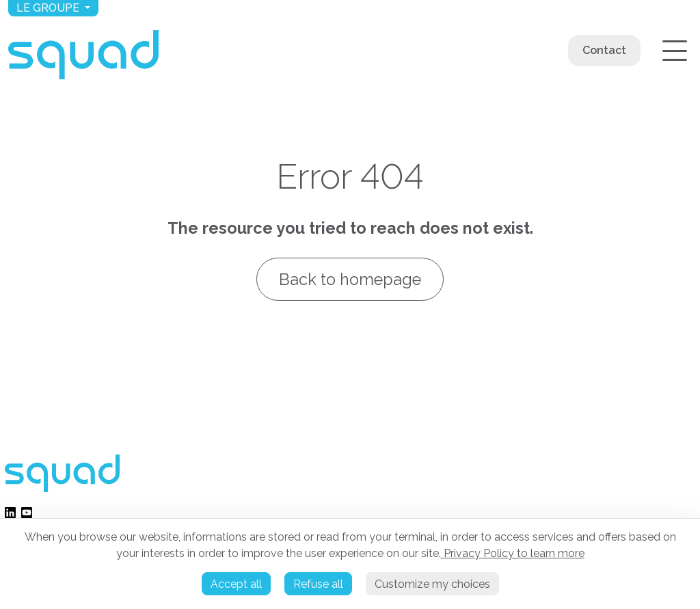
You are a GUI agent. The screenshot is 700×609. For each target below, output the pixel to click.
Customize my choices (432, 584)
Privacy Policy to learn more (513, 553)
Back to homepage (350, 279)
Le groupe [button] (49, 8)
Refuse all (318, 584)
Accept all (236, 584)
